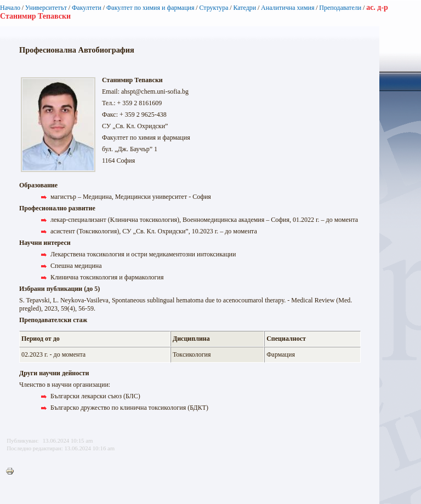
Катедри (244, 8)
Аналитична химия (288, 8)
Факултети (87, 8)
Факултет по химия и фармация (150, 8)
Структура (214, 8)
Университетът (46, 8)
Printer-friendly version (13, 472)
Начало (10, 8)
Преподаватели (340, 8)
